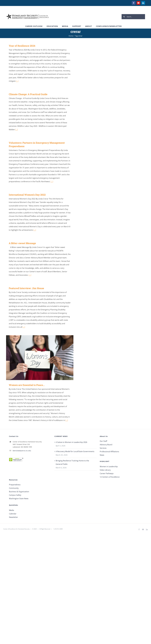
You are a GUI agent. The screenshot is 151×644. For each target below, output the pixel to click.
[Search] (124, 17)
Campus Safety (15, 495)
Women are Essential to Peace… (27, 385)
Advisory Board (106, 445)
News (102, 455)
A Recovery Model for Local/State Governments (75, 451)
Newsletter (13, 517)
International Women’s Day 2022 (27, 195)
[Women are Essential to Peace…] (40, 358)
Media (12, 510)
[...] (17, 81)
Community (14, 488)
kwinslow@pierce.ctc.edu (22, 451)
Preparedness (15, 485)
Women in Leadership (109, 467)
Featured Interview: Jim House (26, 288)
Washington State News (19, 499)
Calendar (13, 514)
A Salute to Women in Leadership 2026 (71, 442)
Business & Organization (19, 492)
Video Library (105, 470)
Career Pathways (107, 473)
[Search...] (133, 17)
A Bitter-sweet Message (22, 243)
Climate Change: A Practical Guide (28, 94)
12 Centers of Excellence (110, 477)
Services (103, 448)
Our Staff (103, 441)
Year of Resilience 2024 (22, 46)
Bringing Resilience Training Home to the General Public (72, 462)
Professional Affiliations (109, 452)
